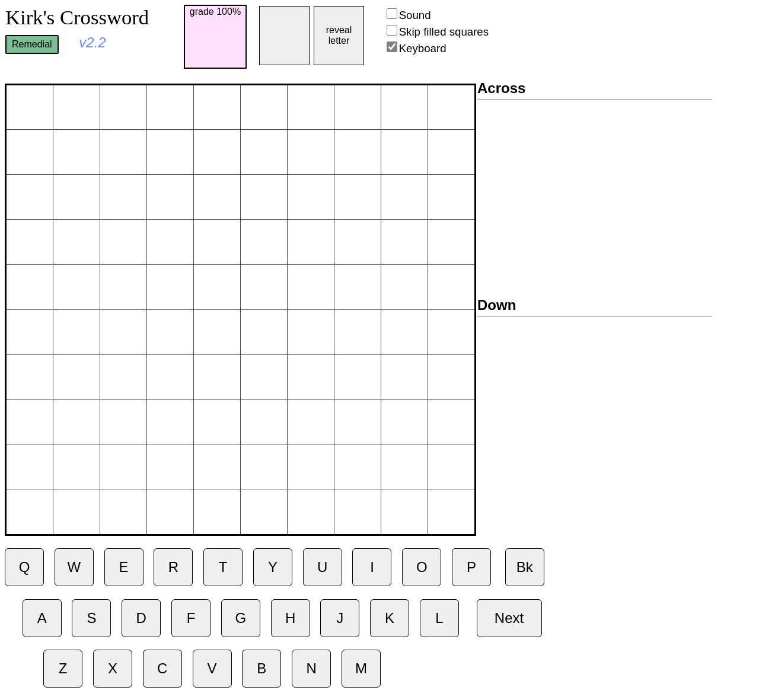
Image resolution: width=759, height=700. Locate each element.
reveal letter (339, 35)
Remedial (32, 44)
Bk (525, 567)
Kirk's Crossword (77, 17)
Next (509, 618)
